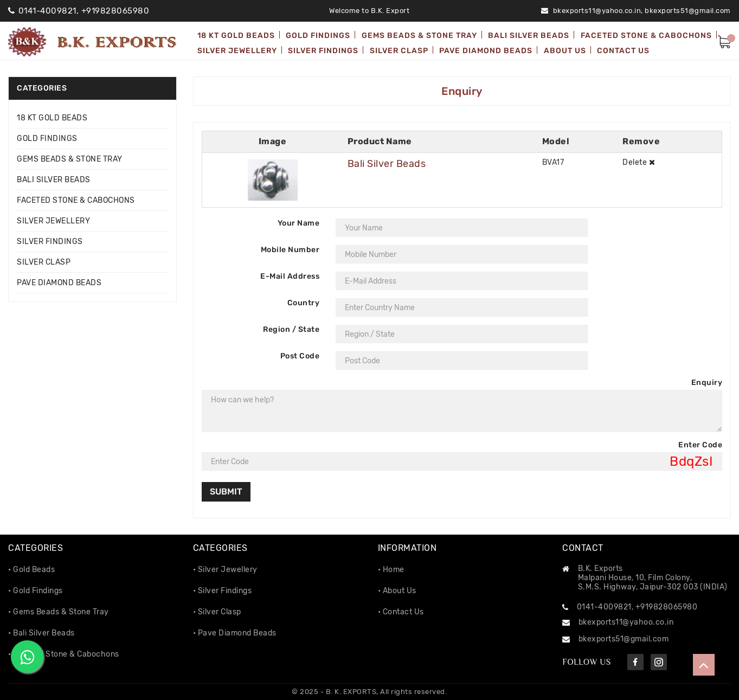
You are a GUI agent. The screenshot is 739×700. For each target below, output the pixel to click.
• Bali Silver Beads (41, 633)
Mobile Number (290, 250)
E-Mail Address (290, 276)
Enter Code (700, 445)
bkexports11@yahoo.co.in (626, 622)
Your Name (299, 223)
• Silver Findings (223, 591)
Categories (42, 88)
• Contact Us (401, 612)
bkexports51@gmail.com (688, 11)
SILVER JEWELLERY (53, 221)
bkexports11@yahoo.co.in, (598, 11)
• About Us (397, 591)
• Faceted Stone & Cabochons (64, 654)
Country (304, 303)
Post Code (300, 356)
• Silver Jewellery (225, 570)
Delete (639, 162)
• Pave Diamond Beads (235, 633)
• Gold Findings (36, 591)
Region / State (291, 329)
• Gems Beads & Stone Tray (59, 612)
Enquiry (707, 383)
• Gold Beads (31, 570)
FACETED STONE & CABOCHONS (76, 200)
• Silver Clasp (217, 612)
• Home (391, 570)
